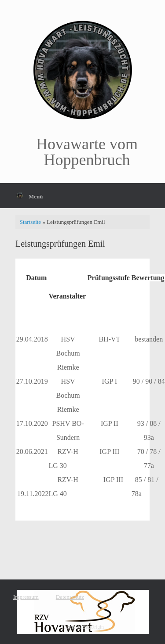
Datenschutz (70, 597)
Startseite (30, 222)
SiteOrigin (93, 627)
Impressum (26, 597)
